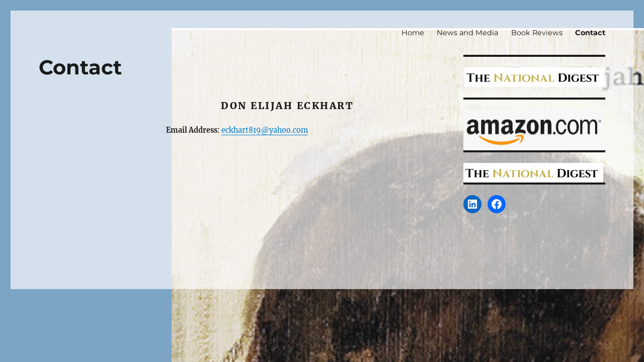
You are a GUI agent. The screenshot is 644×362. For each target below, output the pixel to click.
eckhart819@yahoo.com (265, 130)
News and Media (467, 33)
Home (413, 33)
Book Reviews (537, 33)
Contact (590, 33)
